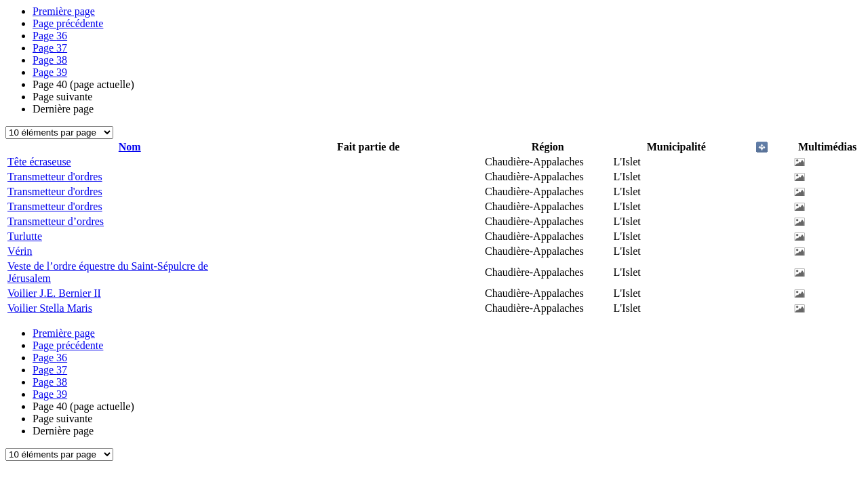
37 (50, 48)
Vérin (20, 251)
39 (50, 72)
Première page (64, 11)
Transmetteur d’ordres (56, 221)
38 (50, 60)
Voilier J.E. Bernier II (54, 293)
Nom (130, 147)
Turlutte (25, 236)
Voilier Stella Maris (50, 308)
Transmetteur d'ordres (55, 177)
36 (50, 36)
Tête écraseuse (39, 162)
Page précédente (68, 23)
